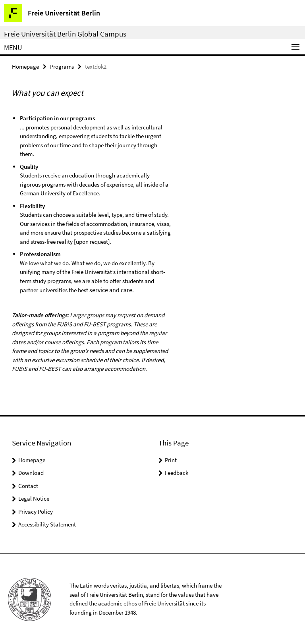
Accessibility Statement (47, 523)
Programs (62, 66)
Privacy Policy (36, 511)
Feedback (177, 472)
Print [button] (171, 459)
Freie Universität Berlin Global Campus (65, 34)
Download (31, 472)
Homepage (25, 66)
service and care (109, 289)
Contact (28, 485)
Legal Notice (34, 498)
